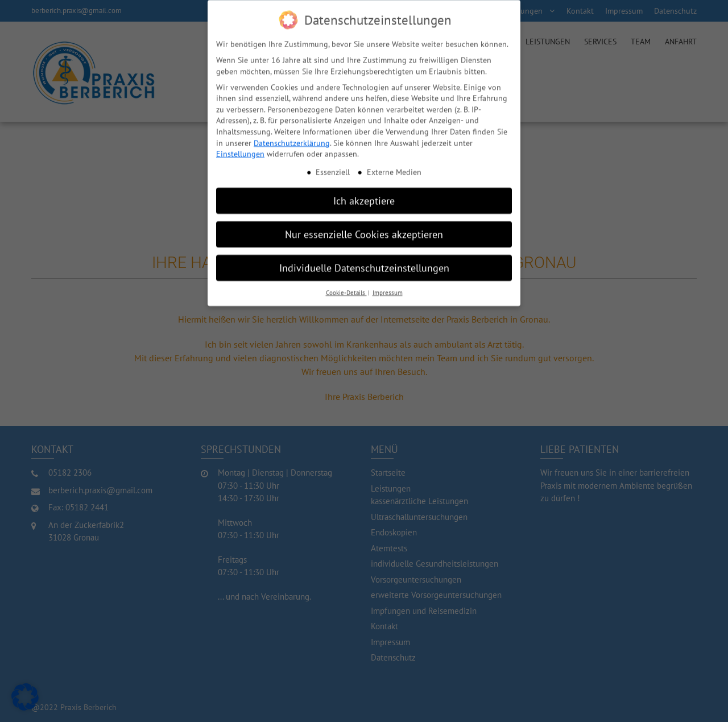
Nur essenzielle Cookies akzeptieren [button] (364, 229)
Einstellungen (240, 148)
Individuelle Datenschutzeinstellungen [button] (364, 263)
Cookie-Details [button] (346, 287)
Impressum (388, 287)
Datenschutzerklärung (292, 138)
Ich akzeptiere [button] (364, 195)
